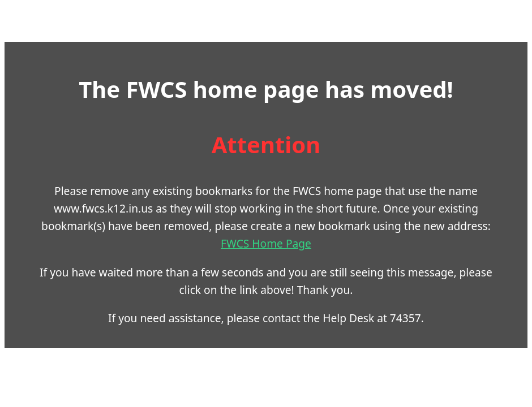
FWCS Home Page (266, 243)
